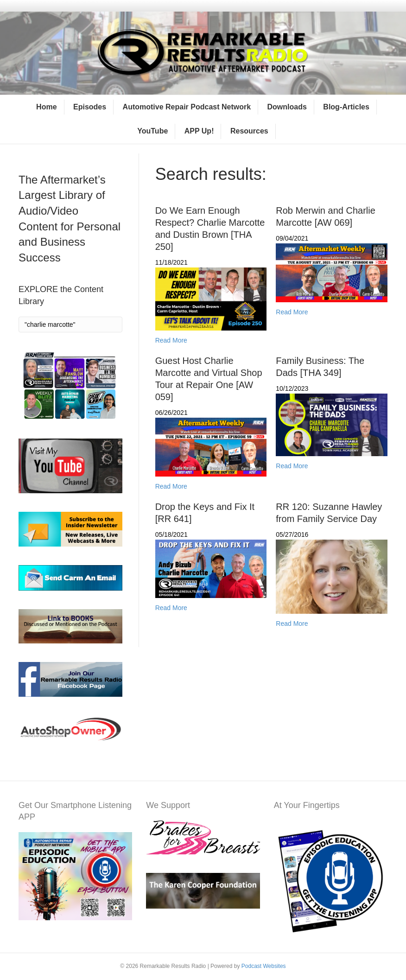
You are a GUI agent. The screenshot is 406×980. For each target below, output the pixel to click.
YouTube (152, 131)
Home (46, 107)
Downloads (287, 107)
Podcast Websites (264, 966)
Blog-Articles (346, 107)
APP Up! (199, 131)
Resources (249, 131)
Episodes (90, 107)
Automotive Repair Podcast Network (187, 107)
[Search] (70, 325)
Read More (171, 340)
